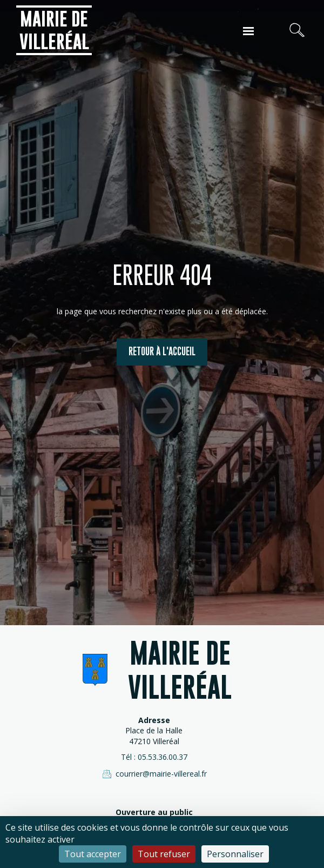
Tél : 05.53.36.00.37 (154, 757)
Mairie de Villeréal (54, 30)
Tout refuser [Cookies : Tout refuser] (164, 854)
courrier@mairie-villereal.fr (154, 774)
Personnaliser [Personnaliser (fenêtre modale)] (235, 854)
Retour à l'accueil (162, 351)
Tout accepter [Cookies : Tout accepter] (93, 854)
